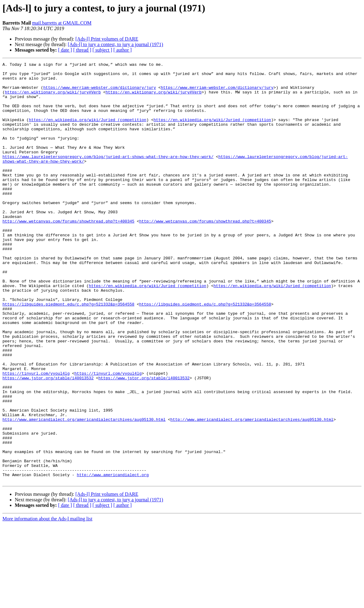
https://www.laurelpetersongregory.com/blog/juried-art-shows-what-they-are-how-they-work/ (108, 176)
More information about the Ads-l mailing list (47, 603)
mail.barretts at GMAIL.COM (62, 23)
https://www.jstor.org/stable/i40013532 (48, 441)
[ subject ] (102, 50)
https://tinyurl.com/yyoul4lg (36, 436)
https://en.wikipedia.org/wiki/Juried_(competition (88, 132)
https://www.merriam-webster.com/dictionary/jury (100, 93)
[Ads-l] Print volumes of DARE (107, 39)
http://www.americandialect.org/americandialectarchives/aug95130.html (84, 491)
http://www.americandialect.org (113, 558)
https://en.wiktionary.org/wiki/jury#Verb (53, 98)
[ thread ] (82, 50)
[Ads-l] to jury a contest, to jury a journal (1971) (115, 44)
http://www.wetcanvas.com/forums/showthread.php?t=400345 (68, 253)
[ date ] (65, 50)
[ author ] (123, 50)
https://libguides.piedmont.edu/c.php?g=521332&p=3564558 (68, 353)
